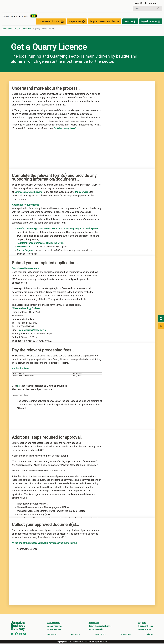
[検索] (144, 9)
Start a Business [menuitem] (54, 623)
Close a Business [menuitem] (54, 630)
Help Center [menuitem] (52, 635)
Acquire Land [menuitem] (94, 623)
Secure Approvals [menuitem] (96, 630)
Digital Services (151, 22)
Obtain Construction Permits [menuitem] (100, 627)
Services (130, 22)
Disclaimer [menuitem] (149, 635)
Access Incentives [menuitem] (54, 627)
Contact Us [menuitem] (76, 635)
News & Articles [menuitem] (145, 630)
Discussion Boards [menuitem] (146, 627)
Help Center (77, 22)
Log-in (136, 3)
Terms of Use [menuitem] (125, 635)
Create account (149, 3)
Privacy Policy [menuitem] (100, 635)
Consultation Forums (51, 22)
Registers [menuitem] (142, 623)
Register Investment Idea (105, 22)
